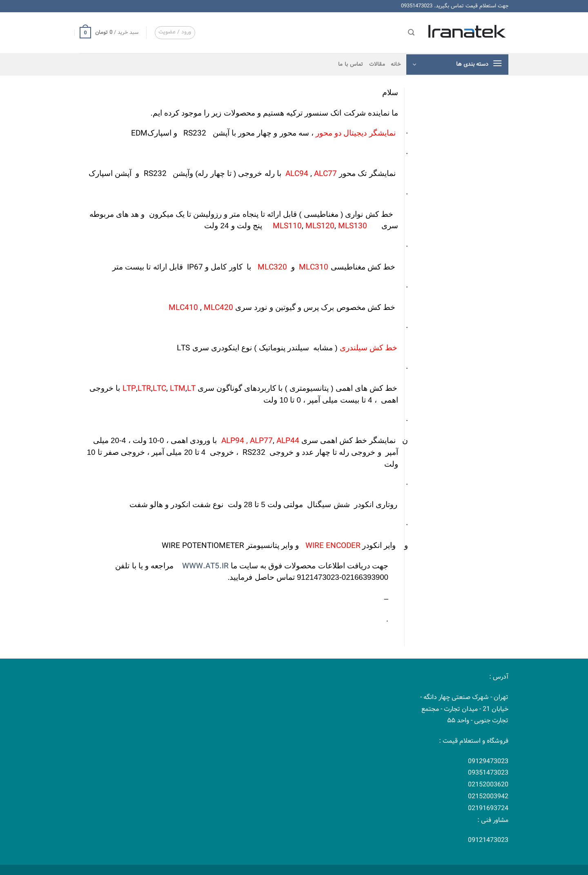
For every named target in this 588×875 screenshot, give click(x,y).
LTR (144, 389)
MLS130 (353, 226)
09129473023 (488, 761)
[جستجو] (411, 32)
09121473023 (488, 840)
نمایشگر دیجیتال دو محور (356, 133)
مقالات (377, 65)
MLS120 (320, 226)
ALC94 (297, 174)
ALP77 (261, 441)
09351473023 (417, 6)
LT (191, 389)
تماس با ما (351, 65)
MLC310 (314, 267)
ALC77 (325, 174)
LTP (129, 389)
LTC (159, 389)
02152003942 (488, 796)
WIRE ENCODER (332, 546)
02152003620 (488, 785)
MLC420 (218, 308)
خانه (396, 65)
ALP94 (234, 441)
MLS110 (287, 226)
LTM (178, 389)
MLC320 (272, 267)
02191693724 (488, 808)
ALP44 (287, 441)
